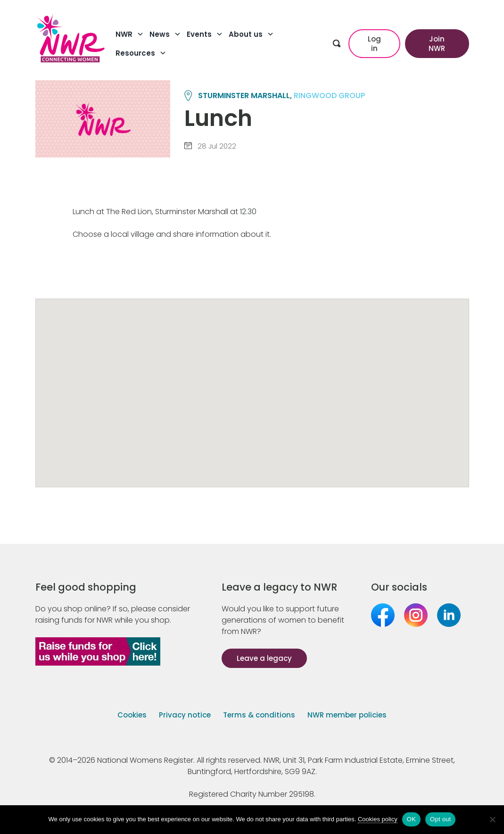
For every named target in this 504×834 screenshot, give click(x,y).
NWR (130, 34)
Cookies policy (378, 819)
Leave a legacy (264, 658)
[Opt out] (492, 819)
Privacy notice (185, 715)
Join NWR (437, 44)
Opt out (440, 819)
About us (251, 34)
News (165, 34)
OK (411, 819)
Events (205, 34)
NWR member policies (347, 715)
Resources (141, 53)
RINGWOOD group (329, 96)
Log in (374, 44)
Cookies (132, 715)
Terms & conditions (259, 715)
